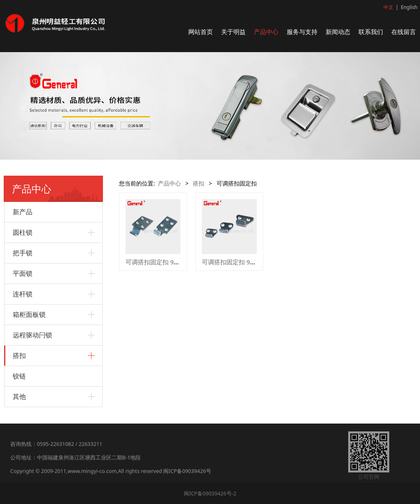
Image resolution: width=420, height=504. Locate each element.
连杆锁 (23, 294)
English (409, 7)
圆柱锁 (23, 232)
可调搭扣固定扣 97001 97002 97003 (252, 262)
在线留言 (404, 32)
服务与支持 (302, 32)
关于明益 (233, 32)
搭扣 (19, 355)
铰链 (19, 376)
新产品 (23, 212)
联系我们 (371, 32)
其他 (19, 396)
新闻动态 (338, 32)
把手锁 (23, 253)
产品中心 (266, 32)
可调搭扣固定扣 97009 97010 (166, 262)
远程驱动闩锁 (32, 335)
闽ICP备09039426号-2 (210, 494)
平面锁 (23, 273)
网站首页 (201, 32)
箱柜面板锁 (29, 314)
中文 (388, 7)
